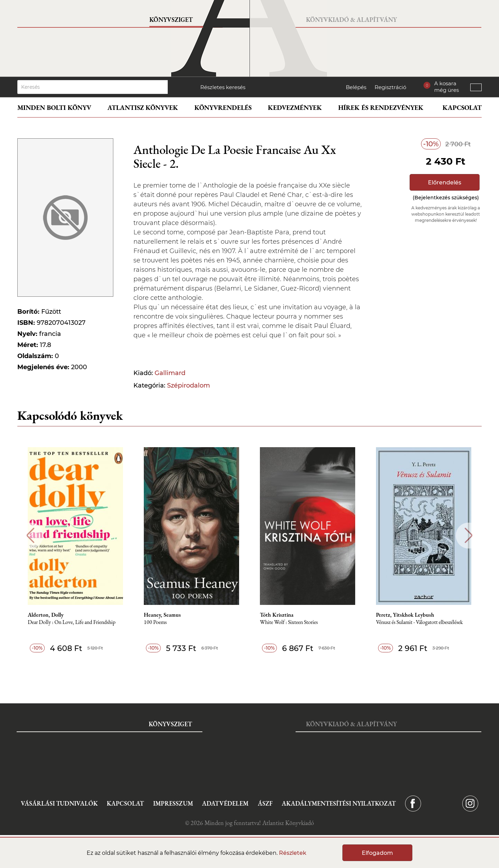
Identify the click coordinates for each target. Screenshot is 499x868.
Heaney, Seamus (162, 615)
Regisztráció (390, 87)
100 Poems (155, 622)
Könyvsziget (171, 20)
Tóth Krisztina (277, 615)
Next (469, 535)
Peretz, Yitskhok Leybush (405, 615)
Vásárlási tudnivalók (59, 803)
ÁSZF (265, 803)
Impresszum (173, 803)
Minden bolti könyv (54, 108)
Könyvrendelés (223, 108)
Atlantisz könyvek (143, 108)
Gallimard (170, 373)
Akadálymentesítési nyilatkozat (339, 803)
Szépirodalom (189, 385)
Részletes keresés (223, 87)
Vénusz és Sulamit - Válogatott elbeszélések (419, 622)
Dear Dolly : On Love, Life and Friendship (72, 622)
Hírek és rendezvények (381, 108)
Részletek (293, 853)
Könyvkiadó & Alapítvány (351, 20)
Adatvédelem (225, 803)
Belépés (356, 87)
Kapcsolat (462, 108)
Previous (30, 535)
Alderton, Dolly (46, 615)
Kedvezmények (295, 108)
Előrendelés (445, 183)
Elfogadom (377, 853)
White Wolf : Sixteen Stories (289, 622)
